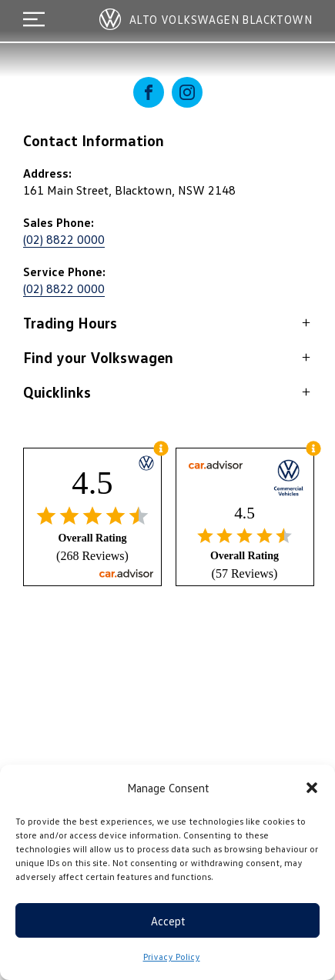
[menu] (34, 19)
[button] (312, 788)
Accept (168, 921)
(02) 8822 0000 (64, 239)
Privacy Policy (172, 957)
